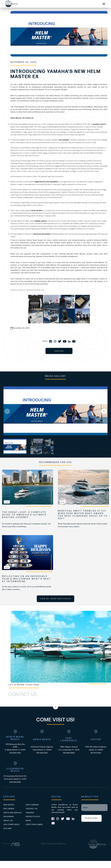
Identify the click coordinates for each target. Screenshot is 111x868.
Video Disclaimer (34, 825)
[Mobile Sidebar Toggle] (104, 4)
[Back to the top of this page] (56, 707)
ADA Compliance (12, 825)
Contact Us (32, 809)
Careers (30, 813)
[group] (55, 411)
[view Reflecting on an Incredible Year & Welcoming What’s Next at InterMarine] (28, 553)
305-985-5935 (15, 753)
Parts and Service (13, 813)
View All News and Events (55, 599)
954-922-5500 (42, 753)
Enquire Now (59, 351)
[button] (104, 411)
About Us (8, 821)
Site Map (8, 829)
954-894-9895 (69, 753)
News (28, 821)
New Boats (9, 805)
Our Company (32, 805)
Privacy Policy (33, 817)
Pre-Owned (9, 809)
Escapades (9, 817)
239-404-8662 (15, 782)
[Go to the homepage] (51, 4)
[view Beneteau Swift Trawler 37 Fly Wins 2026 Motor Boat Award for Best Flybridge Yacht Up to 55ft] (83, 487)
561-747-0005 (96, 753)
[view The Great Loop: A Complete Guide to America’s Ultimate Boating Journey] (28, 487)
